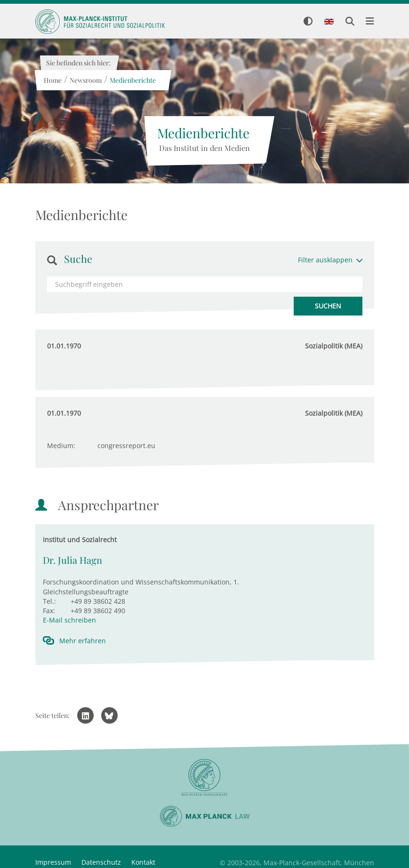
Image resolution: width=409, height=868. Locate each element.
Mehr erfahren (83, 641)
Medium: (61, 446)
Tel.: (49, 601)
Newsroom (86, 80)
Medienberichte (133, 80)
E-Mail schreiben (69, 620)
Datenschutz (101, 862)
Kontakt (143, 862)
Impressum (53, 862)
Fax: (49, 611)
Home (53, 80)
